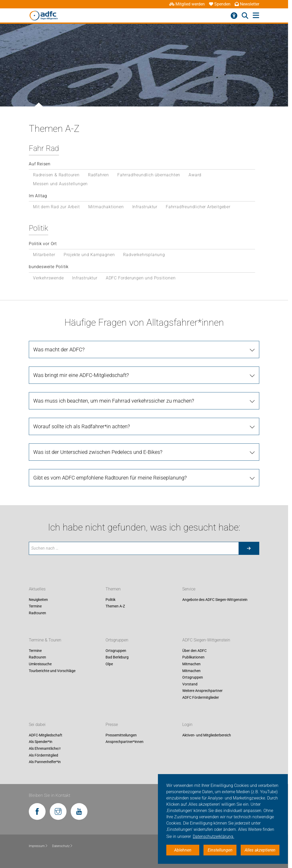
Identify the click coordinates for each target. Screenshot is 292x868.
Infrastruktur (145, 207)
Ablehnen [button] (183, 850)
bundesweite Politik (49, 267)
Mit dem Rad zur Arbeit (56, 207)
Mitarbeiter (44, 255)
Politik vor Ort (43, 244)
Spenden (220, 4)
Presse (112, 725)
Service (189, 589)
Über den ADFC (194, 651)
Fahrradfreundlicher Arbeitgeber (198, 207)
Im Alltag (38, 196)
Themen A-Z (115, 606)
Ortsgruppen (117, 640)
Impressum (38, 846)
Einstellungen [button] (220, 850)
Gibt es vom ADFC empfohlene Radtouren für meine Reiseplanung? (110, 478)
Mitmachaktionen (106, 207)
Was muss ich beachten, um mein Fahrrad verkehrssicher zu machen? (114, 401)
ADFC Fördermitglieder (201, 697)
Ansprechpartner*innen (125, 742)
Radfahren (98, 175)
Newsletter (247, 4)
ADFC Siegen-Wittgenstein (206, 640)
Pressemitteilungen (121, 735)
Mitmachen (191, 664)
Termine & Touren (45, 640)
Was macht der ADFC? (59, 350)
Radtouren (37, 613)
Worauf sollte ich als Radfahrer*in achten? (82, 426)
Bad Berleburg (117, 657)
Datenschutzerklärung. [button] (213, 836)
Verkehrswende (48, 278)
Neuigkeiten (38, 600)
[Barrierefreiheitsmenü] (234, 16)
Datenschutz (62, 846)
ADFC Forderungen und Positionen (141, 278)
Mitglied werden (187, 4)
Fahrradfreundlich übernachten (149, 175)
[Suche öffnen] (245, 16)
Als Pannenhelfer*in (45, 762)
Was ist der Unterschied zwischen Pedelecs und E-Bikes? (98, 452)
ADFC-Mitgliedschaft (46, 735)
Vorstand (190, 684)
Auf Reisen (40, 164)
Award (195, 175)
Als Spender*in (41, 742)
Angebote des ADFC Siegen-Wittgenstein (215, 600)
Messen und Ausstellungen (60, 184)
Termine (35, 606)
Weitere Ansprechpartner (202, 691)
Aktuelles (37, 589)
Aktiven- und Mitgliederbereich (207, 735)
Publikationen (193, 657)
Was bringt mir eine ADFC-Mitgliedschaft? (81, 375)
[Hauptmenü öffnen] (256, 16)
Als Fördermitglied (43, 755)
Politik (38, 228)
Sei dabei (37, 725)
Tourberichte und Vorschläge (52, 671)
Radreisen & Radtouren (56, 175)
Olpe (109, 664)
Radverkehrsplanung (144, 255)
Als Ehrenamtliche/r (45, 748)
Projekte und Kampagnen (89, 255)
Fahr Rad (44, 148)
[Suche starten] (249, 548)
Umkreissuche (40, 664)
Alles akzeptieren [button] (260, 850)
